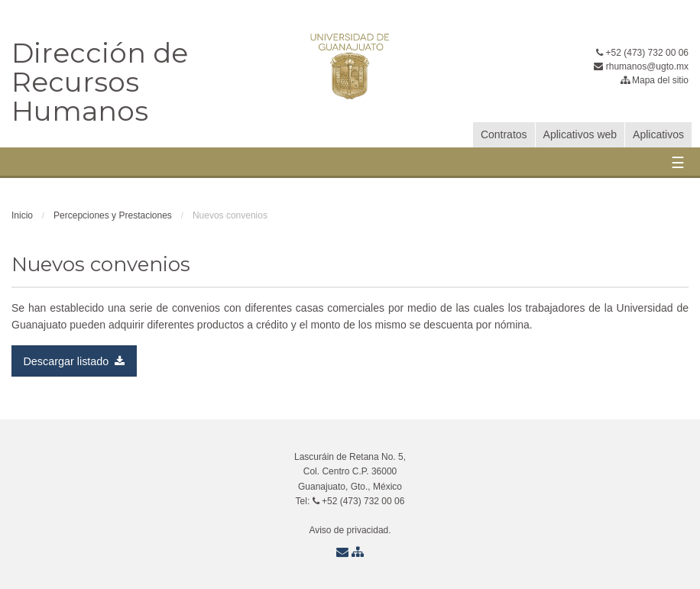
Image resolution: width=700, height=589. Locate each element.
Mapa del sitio (655, 80)
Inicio (22, 215)
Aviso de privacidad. (350, 530)
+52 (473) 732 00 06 (642, 53)
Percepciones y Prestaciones (113, 215)
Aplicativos (658, 134)
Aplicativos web (580, 134)
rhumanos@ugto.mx (641, 66)
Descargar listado (74, 361)
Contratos (504, 134)
